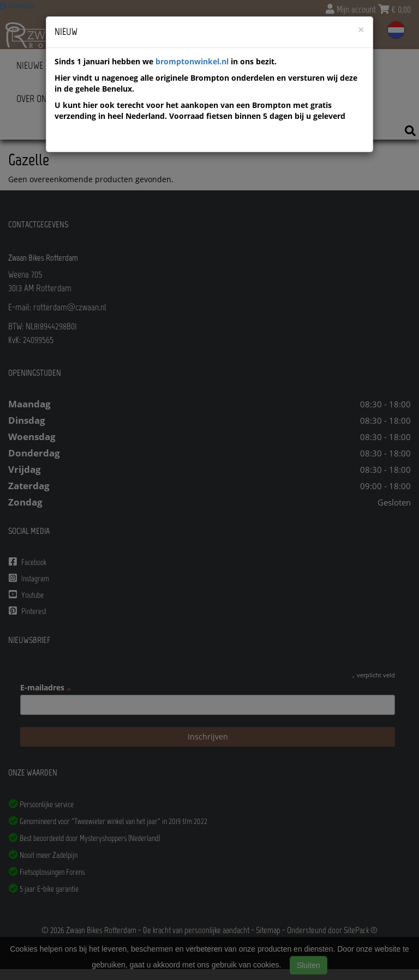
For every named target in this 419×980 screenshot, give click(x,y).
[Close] (361, 30)
